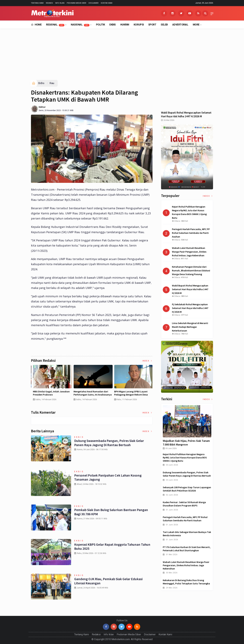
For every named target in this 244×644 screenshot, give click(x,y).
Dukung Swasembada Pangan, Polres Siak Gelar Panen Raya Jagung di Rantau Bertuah (109, 443)
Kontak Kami (107, 3)
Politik (101, 25)
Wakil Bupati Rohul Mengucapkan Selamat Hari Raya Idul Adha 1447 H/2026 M (186, 114)
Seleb (164, 25)
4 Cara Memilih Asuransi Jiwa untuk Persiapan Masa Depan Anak (51, 393)
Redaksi (49, 3)
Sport (152, 25)
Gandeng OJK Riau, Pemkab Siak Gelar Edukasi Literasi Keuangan (108, 581)
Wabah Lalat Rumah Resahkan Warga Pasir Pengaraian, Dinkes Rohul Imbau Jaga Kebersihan (186, 565)
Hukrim (125, 25)
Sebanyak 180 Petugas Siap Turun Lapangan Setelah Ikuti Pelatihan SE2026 (187, 489)
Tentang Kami (37, 3)
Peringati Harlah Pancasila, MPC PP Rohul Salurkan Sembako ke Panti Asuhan (185, 519)
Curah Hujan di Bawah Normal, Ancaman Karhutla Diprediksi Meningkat (89, 395)
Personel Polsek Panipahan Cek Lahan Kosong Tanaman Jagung (108, 477)
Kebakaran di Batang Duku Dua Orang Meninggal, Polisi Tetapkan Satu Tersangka (186, 582)
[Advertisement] (122, 57)
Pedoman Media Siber (76, 3)
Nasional (80, 25)
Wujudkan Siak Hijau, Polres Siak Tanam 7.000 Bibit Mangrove (186, 443)
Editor (42, 107)
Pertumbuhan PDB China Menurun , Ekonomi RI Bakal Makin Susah (132, 393)
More (196, 25)
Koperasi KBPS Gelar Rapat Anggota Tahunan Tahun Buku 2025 (112, 546)
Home (36, 25)
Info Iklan (60, 3)
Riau (52, 83)
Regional (55, 25)
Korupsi (139, 25)
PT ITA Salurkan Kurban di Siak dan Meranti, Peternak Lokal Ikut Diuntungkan (187, 549)
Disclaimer (94, 3)
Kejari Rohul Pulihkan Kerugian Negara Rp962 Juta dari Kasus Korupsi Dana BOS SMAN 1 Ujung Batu (185, 457)
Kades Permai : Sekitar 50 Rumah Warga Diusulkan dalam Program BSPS (184, 504)
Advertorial (180, 25)
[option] (51, 384)
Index (147, 361)
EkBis (113, 25)
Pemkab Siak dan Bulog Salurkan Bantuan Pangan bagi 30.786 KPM (111, 512)
